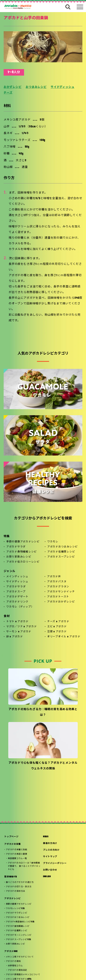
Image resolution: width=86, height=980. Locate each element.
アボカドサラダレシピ (17, 913)
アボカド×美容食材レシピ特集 (20, 922)
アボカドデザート (17, 597)
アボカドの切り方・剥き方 (19, 887)
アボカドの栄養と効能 (17, 850)
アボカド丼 (54, 577)
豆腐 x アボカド (57, 632)
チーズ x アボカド (58, 622)
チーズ (8, 93)
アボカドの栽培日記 (17, 970)
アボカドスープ (16, 592)
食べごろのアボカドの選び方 (20, 882)
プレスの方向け (51, 850)
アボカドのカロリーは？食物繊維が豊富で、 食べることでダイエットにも (24, 866)
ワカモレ (53, 542)
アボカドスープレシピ (61, 557)
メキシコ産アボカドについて (20, 957)
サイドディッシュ (63, 87)
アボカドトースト (58, 597)
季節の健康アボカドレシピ (23, 542)
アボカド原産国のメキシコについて (23, 975)
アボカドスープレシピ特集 (19, 940)
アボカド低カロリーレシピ (23, 562)
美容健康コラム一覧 (17, 859)
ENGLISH (47, 877)
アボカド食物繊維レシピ (21, 552)
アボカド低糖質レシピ (61, 552)
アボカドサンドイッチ (61, 592)
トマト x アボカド (17, 622)
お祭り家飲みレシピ (19, 557)
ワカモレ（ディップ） (20, 607)
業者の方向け (50, 843)
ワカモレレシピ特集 (15, 909)
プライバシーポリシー (55, 863)
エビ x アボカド (57, 627)
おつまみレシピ (36, 87)
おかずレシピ (13, 87)
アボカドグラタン (58, 587)
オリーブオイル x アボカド (64, 637)
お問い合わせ (50, 870)
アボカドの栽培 (13, 961)
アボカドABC (11, 951)
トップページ (11, 837)
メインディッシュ (17, 577)
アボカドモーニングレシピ (19, 935)
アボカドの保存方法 (15, 891)
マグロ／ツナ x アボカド (22, 627)
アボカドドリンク (17, 602)
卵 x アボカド (15, 637)
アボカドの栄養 (13, 844)
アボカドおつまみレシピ (62, 547)
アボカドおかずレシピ (61, 602)
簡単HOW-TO (10, 877)
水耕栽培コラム (15, 966)
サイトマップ (50, 857)
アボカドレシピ (13, 899)
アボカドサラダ (16, 547)
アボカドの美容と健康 (17, 854)
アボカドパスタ (57, 582)
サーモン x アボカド (19, 632)
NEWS (46, 837)
